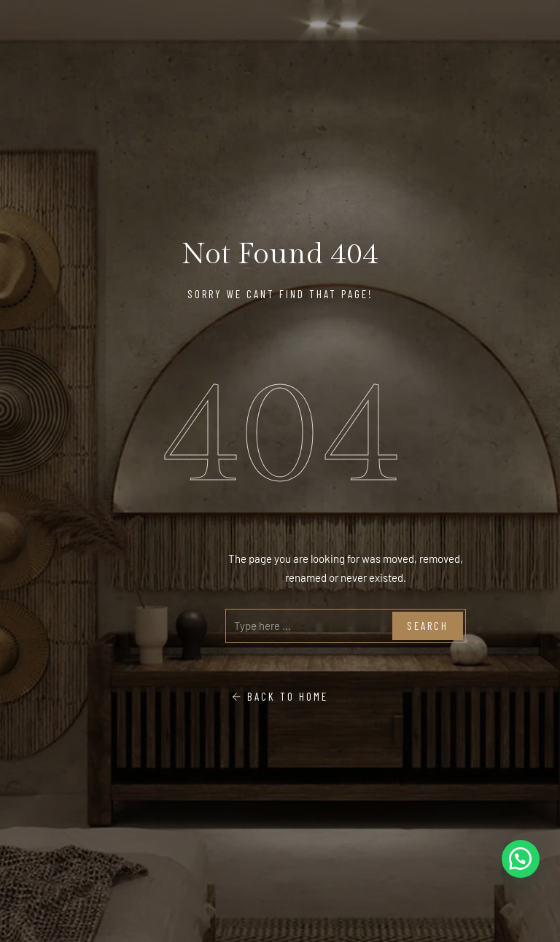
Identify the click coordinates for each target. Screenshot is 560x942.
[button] (521, 859)
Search (428, 626)
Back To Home (280, 696)
